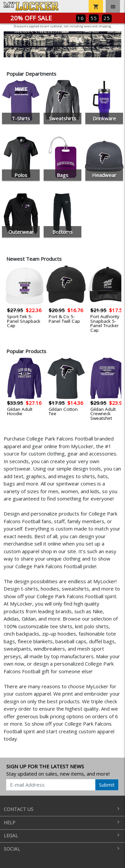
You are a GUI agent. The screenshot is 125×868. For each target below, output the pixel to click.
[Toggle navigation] (113, 6)
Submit (107, 785)
